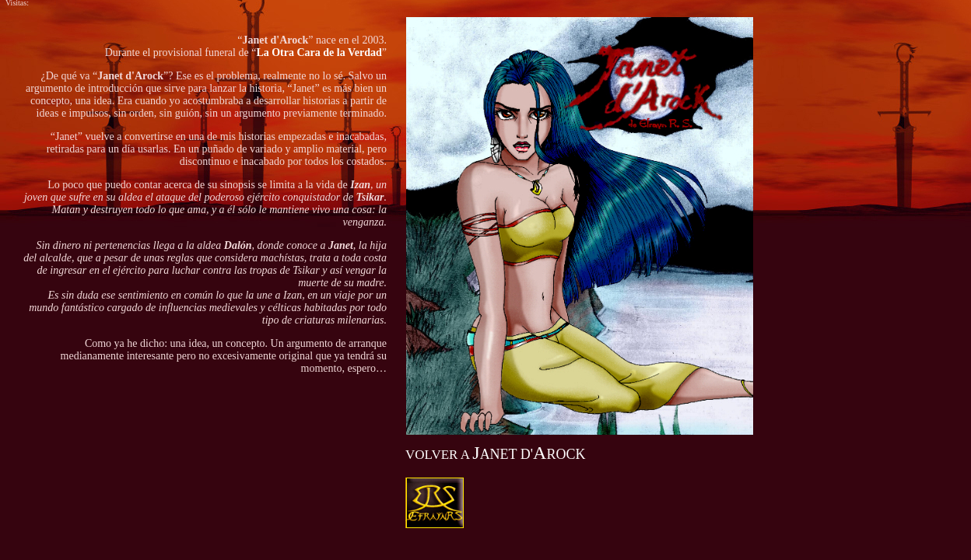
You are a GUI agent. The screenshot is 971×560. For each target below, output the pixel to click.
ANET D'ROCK (495, 454)
